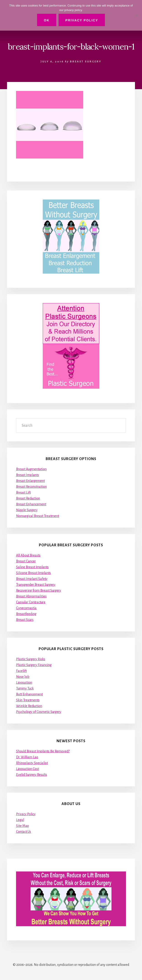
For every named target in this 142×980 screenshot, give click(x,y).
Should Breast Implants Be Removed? (43, 751)
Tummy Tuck (25, 688)
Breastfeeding (26, 614)
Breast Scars (25, 620)
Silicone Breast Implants (33, 573)
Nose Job (23, 677)
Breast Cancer (26, 561)
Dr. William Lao (27, 757)
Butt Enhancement (29, 694)
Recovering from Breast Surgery (39, 590)
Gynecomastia (26, 608)
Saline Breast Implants (32, 567)
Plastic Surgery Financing (34, 665)
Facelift (21, 671)
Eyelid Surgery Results (32, 775)
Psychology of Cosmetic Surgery (39, 712)
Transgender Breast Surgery (36, 585)
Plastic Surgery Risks (31, 659)
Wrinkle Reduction (29, 706)
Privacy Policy (26, 814)
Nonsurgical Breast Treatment (38, 516)
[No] (136, 15)
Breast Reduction (28, 498)
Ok (47, 20)
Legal (20, 820)
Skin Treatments (28, 700)
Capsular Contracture (31, 602)
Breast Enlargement (30, 481)
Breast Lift (23, 492)
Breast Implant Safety (32, 579)
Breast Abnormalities (31, 596)
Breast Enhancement (31, 504)
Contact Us (24, 832)
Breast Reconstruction (31, 487)
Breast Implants (27, 475)
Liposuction (24, 683)
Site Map (22, 826)
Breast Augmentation (31, 469)
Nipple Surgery (27, 510)
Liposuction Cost (27, 769)
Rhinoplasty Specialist (32, 763)
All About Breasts (28, 555)
